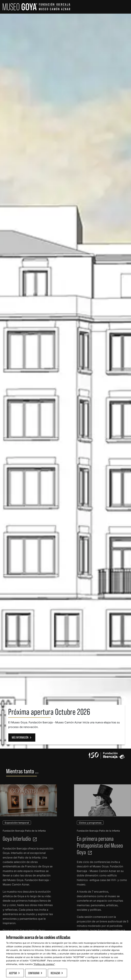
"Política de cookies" (44, 964)
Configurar (36, 973)
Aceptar (15, 973)
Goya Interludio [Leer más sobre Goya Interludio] (18, 839)
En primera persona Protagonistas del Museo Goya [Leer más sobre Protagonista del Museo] (102, 845)
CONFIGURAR (38, 961)
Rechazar (57, 973)
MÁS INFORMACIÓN (22, 738)
